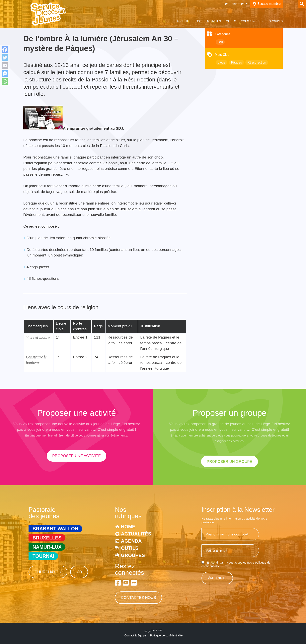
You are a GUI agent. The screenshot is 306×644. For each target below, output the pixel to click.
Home (128, 527)
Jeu (220, 42)
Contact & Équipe (135, 635)
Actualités (136, 534)
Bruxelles (47, 538)
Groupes (276, 21)
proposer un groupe (229, 461)
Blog (198, 21)
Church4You (48, 572)
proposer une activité (76, 456)
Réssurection (257, 62)
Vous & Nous (251, 21)
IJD (79, 572)
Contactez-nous (138, 598)
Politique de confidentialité (166, 635)
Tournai (43, 556)
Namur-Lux (47, 547)
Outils (231, 21)
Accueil (183, 21)
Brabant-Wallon (55, 529)
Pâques (236, 62)
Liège (222, 62)
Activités (214, 21)
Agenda (131, 541)
